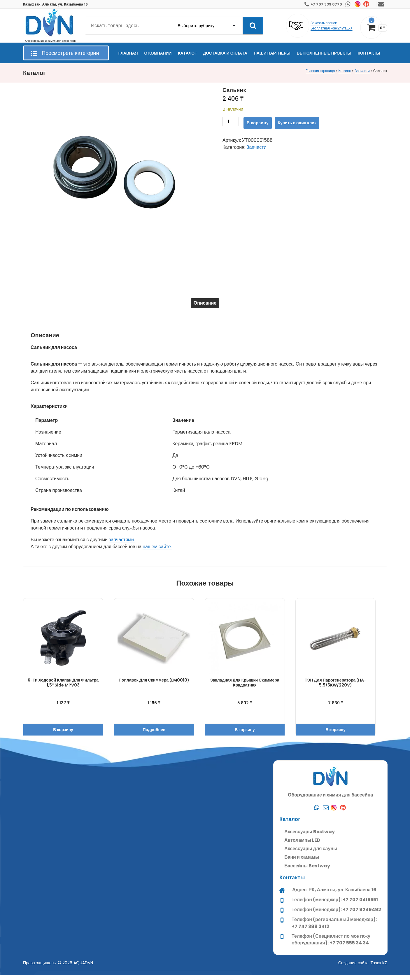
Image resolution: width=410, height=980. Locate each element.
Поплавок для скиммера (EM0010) (154, 685)
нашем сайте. (157, 551)
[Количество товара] (231, 123)
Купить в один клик (297, 123)
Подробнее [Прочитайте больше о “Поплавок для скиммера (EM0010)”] (154, 734)
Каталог (345, 71)
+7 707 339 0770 (326, 4)
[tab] (205, 305)
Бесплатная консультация (332, 28)
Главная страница (320, 71)
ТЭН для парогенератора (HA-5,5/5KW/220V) (335, 687)
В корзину (258, 123)
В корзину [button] (63, 734)
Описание (205, 305)
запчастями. (122, 544)
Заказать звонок (324, 23)
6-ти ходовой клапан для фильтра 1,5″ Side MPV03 (63, 687)
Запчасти (362, 71)
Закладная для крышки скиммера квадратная (245, 687)
